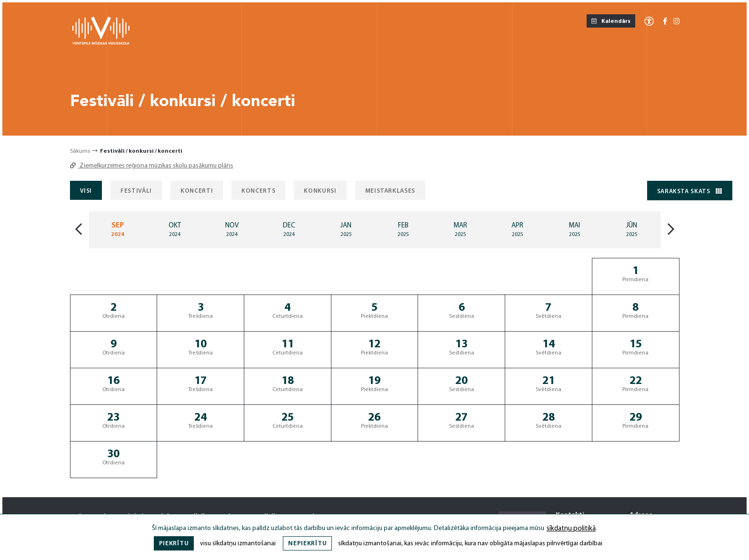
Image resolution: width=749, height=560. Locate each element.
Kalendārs (611, 21)
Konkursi (320, 191)
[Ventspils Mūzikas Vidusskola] (101, 43)
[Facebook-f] (665, 22)
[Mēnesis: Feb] (403, 230)
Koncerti (197, 191)
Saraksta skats (690, 191)
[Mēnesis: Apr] (518, 230)
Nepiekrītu (307, 544)
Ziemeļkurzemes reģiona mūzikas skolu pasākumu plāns (152, 166)
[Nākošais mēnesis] (671, 230)
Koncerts (258, 191)
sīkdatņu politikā (571, 529)
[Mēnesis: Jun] (632, 230)
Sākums (80, 151)
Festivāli (136, 191)
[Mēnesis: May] (575, 230)
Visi (86, 191)
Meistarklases (390, 191)
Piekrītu (174, 544)
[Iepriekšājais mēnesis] (79, 230)
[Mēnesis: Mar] (460, 230)
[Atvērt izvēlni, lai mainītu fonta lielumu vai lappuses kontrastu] (649, 21)
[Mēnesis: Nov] (232, 230)
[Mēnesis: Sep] (118, 230)
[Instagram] (676, 22)
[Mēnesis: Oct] (175, 230)
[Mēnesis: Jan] (346, 230)
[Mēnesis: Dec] (289, 230)
